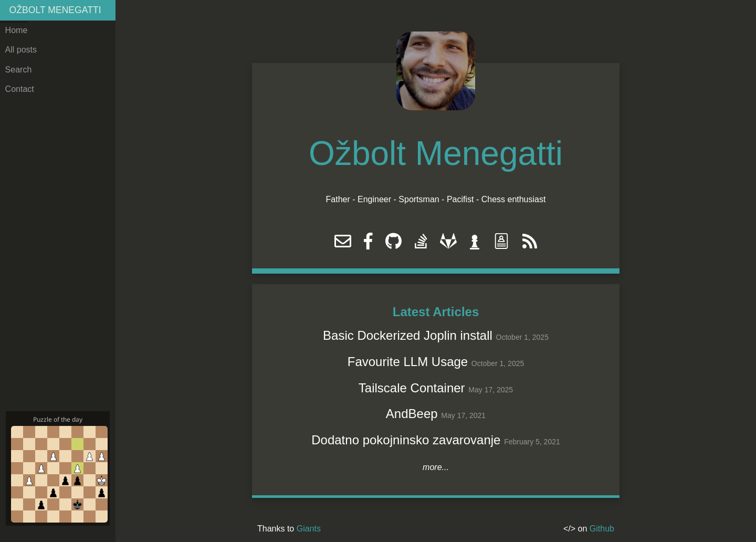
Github (602, 529)
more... (436, 467)
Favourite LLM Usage (408, 362)
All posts (21, 50)
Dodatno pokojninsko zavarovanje (406, 440)
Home (17, 30)
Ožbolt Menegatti (55, 10)
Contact (20, 89)
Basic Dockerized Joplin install (408, 335)
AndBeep (412, 414)
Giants (309, 529)
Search (19, 70)
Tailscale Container (412, 388)
